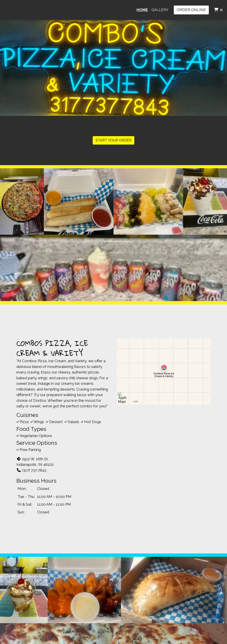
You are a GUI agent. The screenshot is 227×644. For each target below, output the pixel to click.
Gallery (160, 10)
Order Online (191, 10)
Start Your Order (113, 140)
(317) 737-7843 (31, 470)
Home (142, 10)
